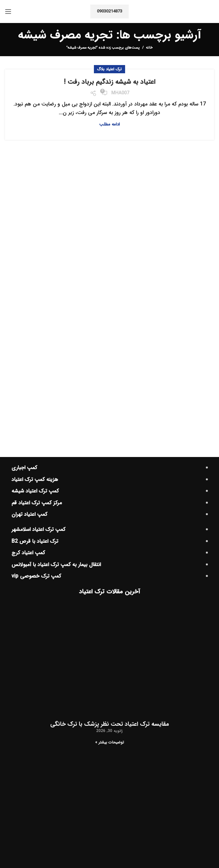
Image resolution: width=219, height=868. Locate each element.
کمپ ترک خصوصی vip (36, 576)
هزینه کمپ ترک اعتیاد (35, 480)
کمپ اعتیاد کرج (28, 553)
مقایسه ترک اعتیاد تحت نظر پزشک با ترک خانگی (110, 724)
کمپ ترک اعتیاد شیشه (35, 491)
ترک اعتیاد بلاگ (109, 69)
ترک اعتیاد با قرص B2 (35, 541)
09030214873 (109, 11)
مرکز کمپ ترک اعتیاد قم (37, 503)
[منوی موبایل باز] (8, 11)
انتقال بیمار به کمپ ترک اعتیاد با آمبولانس (56, 565)
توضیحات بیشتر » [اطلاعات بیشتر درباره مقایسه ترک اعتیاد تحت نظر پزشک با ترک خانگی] (110, 742)
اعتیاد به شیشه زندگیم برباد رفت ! (109, 82)
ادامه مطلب (109, 124)
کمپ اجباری (24, 468)
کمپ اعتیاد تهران (29, 514)
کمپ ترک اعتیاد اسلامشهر (38, 529)
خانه (149, 48)
